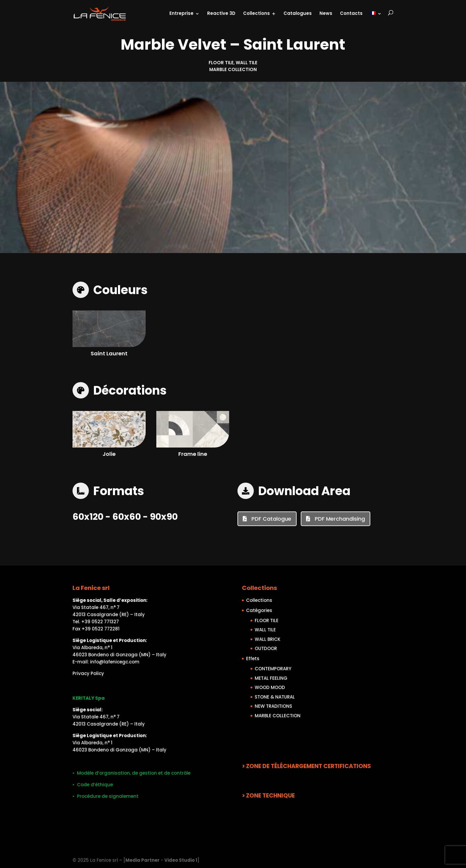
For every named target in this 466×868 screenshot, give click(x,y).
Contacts (351, 13)
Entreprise (181, 13)
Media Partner (143, 860)
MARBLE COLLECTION (233, 69)
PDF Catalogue (271, 519)
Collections (256, 13)
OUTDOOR (266, 648)
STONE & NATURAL (275, 697)
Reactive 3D (221, 13)
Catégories (259, 610)
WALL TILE (247, 63)
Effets (253, 659)
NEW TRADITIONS (273, 706)
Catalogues (298, 13)
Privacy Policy (88, 673)
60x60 (127, 517)
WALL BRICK (267, 639)
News (326, 13)
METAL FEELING (271, 678)
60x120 (88, 517)
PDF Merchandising (339, 519)
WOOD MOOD (270, 687)
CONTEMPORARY (273, 669)
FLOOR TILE (221, 63)
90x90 (164, 517)
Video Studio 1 (181, 860)
